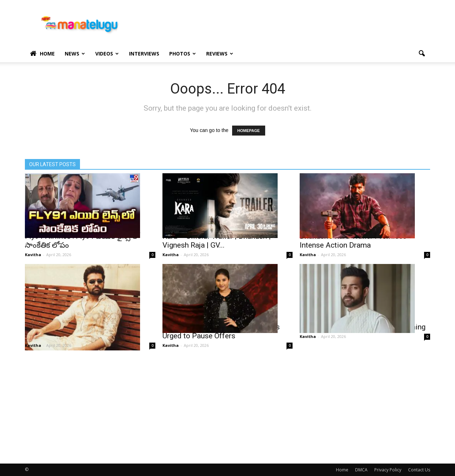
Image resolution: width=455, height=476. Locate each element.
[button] (422, 54)
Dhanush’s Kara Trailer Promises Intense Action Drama (353, 241)
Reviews (220, 54)
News (75, 54)
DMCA (361, 470)
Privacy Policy (388, 470)
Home (42, 54)
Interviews (144, 54)
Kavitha (33, 255)
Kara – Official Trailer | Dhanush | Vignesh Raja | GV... (217, 241)
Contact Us (419, 470)
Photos (183, 54)
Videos (107, 54)
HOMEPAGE (249, 131)
